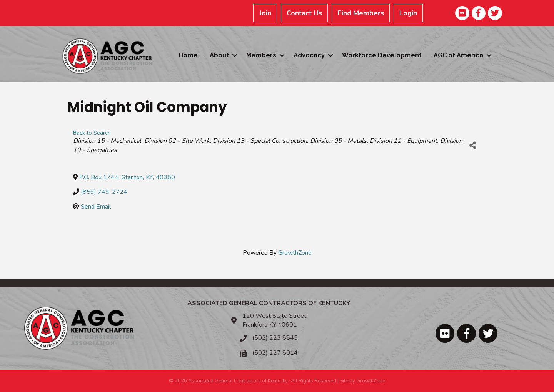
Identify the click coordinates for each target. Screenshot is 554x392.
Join (265, 13)
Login (408, 13)
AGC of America (458, 55)
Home (188, 55)
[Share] (473, 145)
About (219, 55)
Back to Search (92, 133)
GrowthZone (295, 253)
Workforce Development (382, 55)
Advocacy (309, 55)
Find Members (361, 13)
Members (261, 55)
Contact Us (304, 13)
